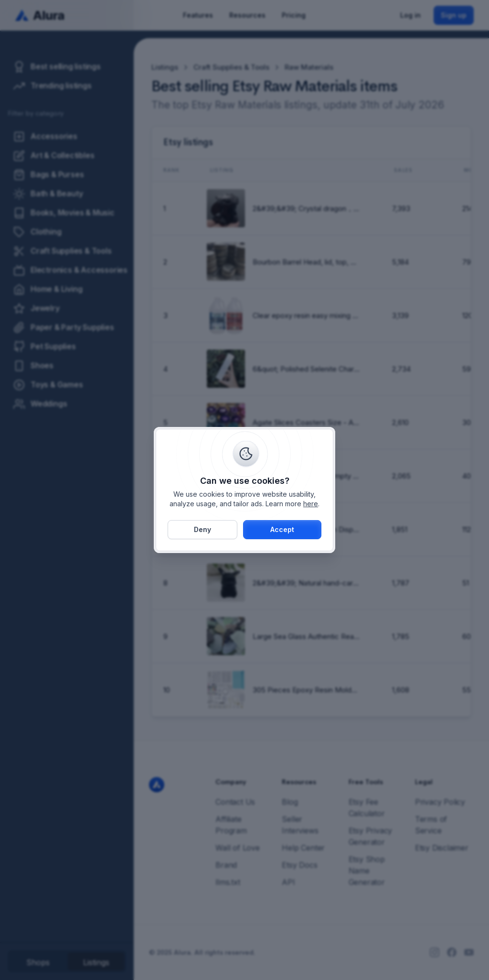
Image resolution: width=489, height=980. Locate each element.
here (311, 504)
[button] (282, 530)
